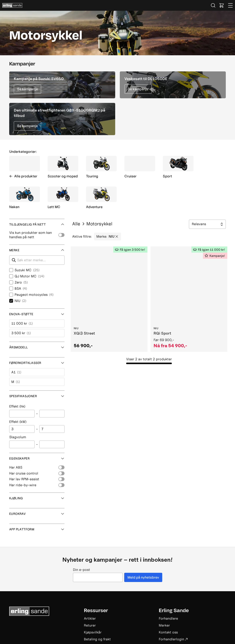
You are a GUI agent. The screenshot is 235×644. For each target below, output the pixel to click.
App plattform (37, 529)
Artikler (90, 618)
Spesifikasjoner (37, 396)
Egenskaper (37, 458)
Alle (76, 224)
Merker (164, 625)
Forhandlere (168, 618)
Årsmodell (37, 347)
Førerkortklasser (37, 363)
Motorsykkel (97, 224)
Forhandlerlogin (173, 639)
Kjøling (37, 498)
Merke (37, 250)
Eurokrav (37, 514)
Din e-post (82, 570)
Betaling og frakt (97, 639)
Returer (90, 625)
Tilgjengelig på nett (37, 224)
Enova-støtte (37, 314)
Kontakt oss (168, 632)
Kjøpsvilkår (93, 632)
